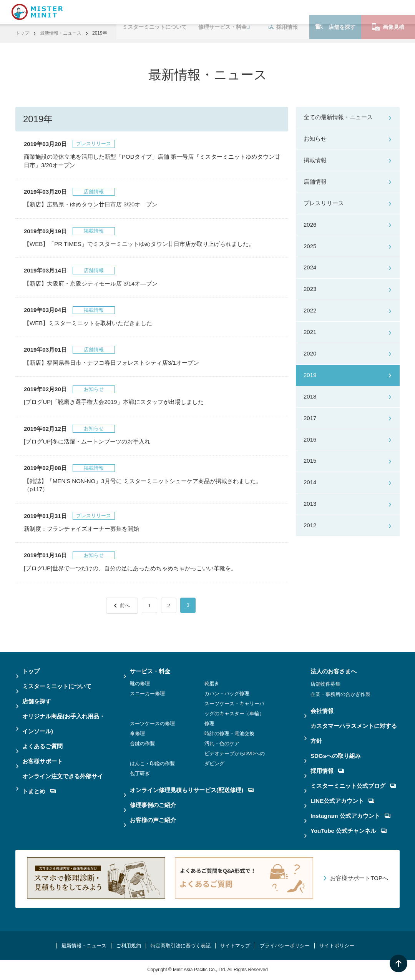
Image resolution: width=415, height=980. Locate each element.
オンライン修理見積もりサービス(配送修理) (192, 790)
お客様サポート (42, 761)
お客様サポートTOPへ (359, 878)
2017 (310, 418)
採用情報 (283, 12)
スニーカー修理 (147, 693)
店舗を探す (335, 12)
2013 (310, 504)
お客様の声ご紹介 (153, 820)
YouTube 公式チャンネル (349, 831)
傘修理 (137, 733)
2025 (310, 246)
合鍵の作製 (142, 743)
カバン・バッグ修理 (227, 693)
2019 (310, 375)
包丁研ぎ (140, 773)
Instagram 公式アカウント (350, 816)
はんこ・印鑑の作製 (152, 763)
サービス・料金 (150, 671)
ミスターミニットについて (154, 12)
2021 (310, 332)
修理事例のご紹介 (153, 805)
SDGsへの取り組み (336, 756)
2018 (310, 396)
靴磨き (212, 684)
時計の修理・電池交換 (229, 733)
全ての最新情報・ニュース (338, 117)
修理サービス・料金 (222, 12)
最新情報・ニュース (61, 33)
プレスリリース (324, 203)
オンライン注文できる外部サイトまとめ (63, 784)
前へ (125, 605)
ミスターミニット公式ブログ (353, 786)
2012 (310, 525)
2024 (310, 267)
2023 (310, 289)
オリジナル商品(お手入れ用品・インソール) (64, 724)
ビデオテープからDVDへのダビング (235, 758)
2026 (310, 225)
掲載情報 (315, 160)
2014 (310, 482)
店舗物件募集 (325, 684)
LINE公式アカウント (342, 801)
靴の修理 (140, 684)
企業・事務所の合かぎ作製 (340, 694)
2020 (310, 353)
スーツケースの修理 (152, 723)
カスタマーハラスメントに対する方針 (354, 733)
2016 (310, 439)
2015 (310, 461)
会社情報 (322, 711)
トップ (22, 33)
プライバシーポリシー (285, 946)
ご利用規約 (129, 946)
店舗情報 (315, 182)
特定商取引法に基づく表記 (181, 946)
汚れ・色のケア (222, 743)
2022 (310, 310)
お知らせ (315, 139)
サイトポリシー (337, 946)
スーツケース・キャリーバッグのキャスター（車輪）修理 (234, 713)
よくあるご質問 (42, 746)
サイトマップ (235, 946)
